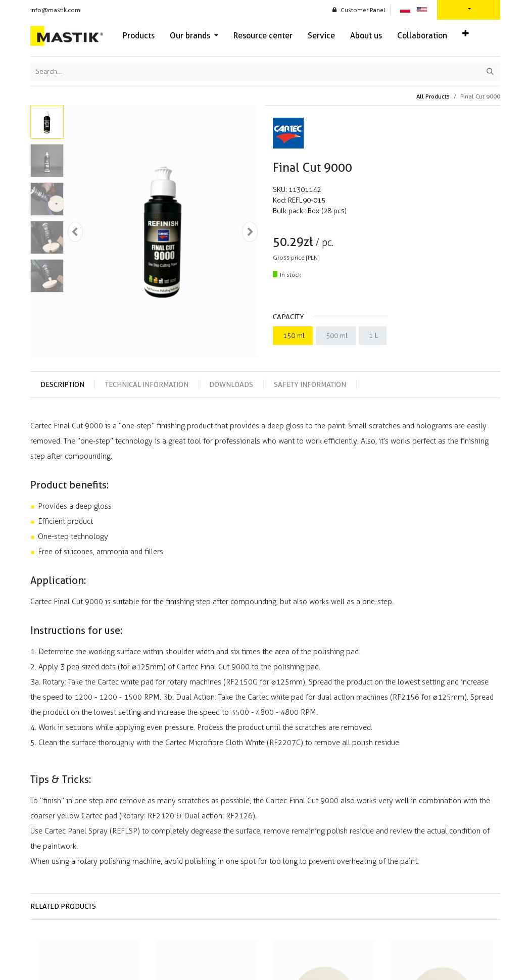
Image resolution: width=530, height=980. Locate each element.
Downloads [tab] (231, 384)
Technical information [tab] (147, 384)
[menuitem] (139, 36)
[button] (466, 34)
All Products (433, 96)
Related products (63, 906)
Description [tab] (62, 384)
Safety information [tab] (310, 384)
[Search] (490, 71)
